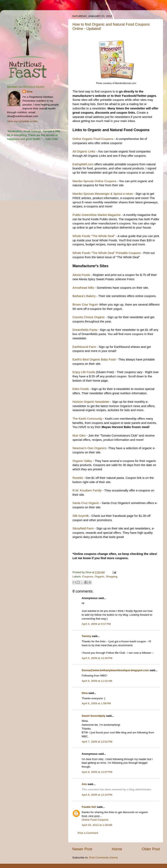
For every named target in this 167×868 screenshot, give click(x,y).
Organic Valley (82, 461)
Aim (84, 784)
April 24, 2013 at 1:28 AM (97, 825)
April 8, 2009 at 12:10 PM (97, 795)
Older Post (151, 849)
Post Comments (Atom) (103, 858)
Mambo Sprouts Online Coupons (94, 181)
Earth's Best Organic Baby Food (94, 359)
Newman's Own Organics (90, 448)
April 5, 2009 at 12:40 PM (97, 658)
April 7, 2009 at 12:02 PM (97, 742)
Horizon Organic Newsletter (91, 402)
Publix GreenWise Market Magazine (97, 215)
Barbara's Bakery (84, 296)
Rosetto (78, 478)
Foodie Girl (89, 807)
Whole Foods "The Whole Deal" (94, 236)
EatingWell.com (83, 164)
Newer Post (82, 849)
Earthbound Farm (84, 347)
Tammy (86, 636)
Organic (99, 577)
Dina (85, 693)
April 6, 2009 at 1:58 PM (96, 703)
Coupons (88, 577)
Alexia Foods (81, 275)
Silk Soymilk (81, 516)
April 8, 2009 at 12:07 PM (97, 772)
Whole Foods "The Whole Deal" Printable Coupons (107, 253)
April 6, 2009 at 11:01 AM (97, 681)
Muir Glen (79, 436)
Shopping (112, 577)
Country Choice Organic (89, 317)
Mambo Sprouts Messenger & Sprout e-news (103, 194)
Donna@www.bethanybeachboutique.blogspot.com (115, 670)
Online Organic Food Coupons (93, 139)
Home (117, 849)
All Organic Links (84, 151)
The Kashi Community (87, 419)
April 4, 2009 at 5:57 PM (96, 624)
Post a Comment (88, 833)
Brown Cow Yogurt (85, 305)
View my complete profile (22, 121)
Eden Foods (81, 389)
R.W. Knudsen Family (87, 490)
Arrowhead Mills (83, 288)
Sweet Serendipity (93, 716)
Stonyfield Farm (83, 528)
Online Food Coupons (95, 820)
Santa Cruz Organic (86, 503)
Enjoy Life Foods (84, 372)
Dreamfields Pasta (85, 330)
